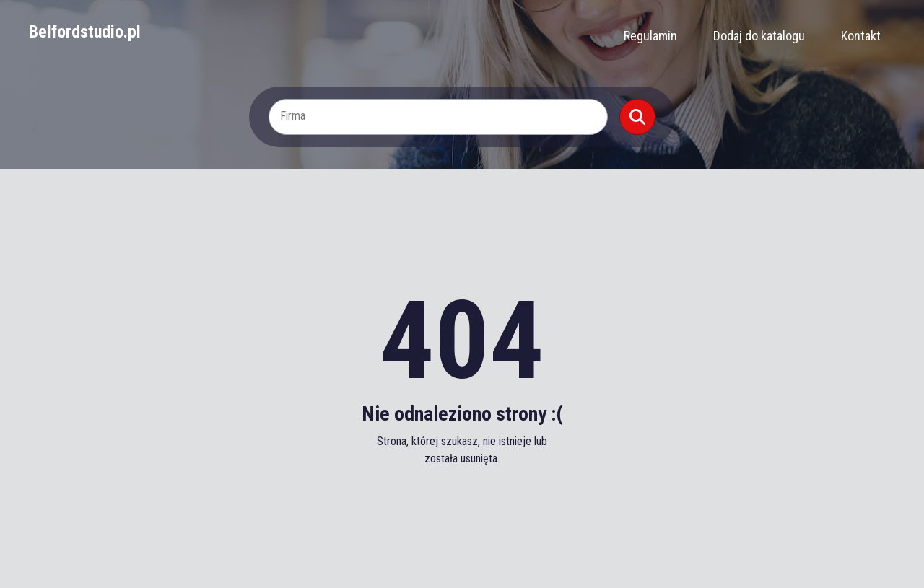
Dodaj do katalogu (759, 36)
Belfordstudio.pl (85, 32)
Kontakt (861, 36)
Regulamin (650, 36)
